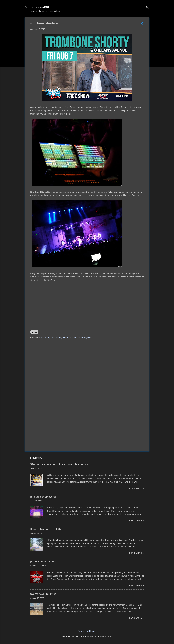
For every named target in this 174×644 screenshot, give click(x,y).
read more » (136, 488)
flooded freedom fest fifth (46, 529)
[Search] (148, 8)
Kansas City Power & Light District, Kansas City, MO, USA (65, 338)
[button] (142, 24)
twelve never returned (43, 594)
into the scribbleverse (43, 497)
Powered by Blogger (87, 631)
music (34, 332)
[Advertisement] (87, 425)
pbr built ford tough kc (44, 562)
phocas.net (40, 7)
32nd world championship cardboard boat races (59, 464)
